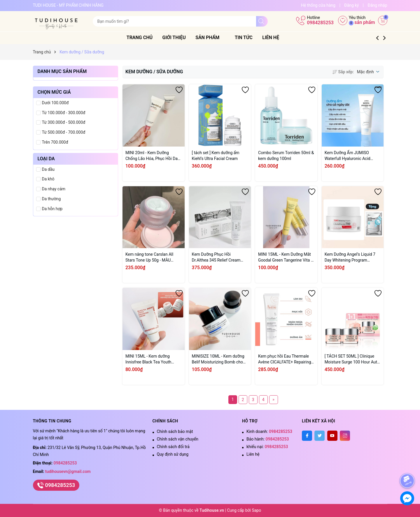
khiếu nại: (267, 447)
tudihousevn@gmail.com (68, 471)
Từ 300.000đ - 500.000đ (64, 122)
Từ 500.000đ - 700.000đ (64, 132)
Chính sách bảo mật (175, 431)
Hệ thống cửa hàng (318, 5)
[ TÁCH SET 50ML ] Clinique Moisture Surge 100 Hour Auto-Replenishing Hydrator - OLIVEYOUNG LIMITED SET (353, 359)
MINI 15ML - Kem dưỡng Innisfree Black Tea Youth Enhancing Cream (148, 359)
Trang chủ (147, 38)
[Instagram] (345, 436)
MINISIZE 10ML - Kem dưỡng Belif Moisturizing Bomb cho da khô (218, 359)
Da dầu (48, 169)
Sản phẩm (217, 38)
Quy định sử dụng (173, 454)
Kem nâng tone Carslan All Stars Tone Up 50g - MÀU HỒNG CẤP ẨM (149, 257)
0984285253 (320, 23)
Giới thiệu (181, 38)
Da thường (51, 199)
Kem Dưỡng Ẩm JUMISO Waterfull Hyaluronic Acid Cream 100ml (348, 156)
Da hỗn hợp (52, 209)
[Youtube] (332, 436)
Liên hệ (278, 38)
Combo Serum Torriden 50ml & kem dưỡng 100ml (286, 156)
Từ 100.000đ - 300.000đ (64, 113)
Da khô (48, 179)
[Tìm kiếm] (262, 21)
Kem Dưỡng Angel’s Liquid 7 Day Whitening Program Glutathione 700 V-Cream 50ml (352, 257)
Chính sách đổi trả (173, 447)
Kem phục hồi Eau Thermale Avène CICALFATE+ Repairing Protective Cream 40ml (285, 359)
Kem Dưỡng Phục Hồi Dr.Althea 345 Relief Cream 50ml (216, 257)
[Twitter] (320, 436)
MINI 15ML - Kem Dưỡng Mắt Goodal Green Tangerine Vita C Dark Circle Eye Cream (286, 257)
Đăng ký (351, 5)
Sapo (256, 510)
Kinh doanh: (269, 431)
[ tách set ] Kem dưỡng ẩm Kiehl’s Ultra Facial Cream (216, 156)
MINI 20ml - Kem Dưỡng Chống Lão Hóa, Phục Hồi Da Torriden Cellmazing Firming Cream (152, 156)
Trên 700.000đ (55, 142)
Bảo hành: (268, 439)
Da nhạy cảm (54, 189)
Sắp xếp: (343, 72)
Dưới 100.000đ (55, 103)
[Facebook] (307, 436)
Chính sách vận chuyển (178, 439)
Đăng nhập (378, 5)
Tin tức (251, 38)
